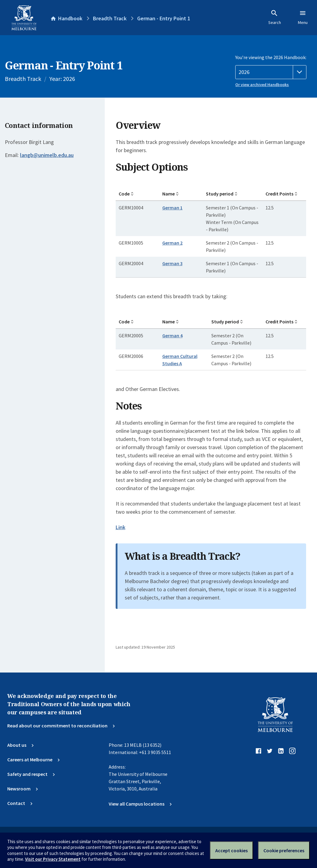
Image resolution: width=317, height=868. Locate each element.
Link (121, 527)
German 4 (172, 336)
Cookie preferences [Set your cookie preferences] (284, 850)
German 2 (172, 243)
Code (124, 194)
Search (275, 17)
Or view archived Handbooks (262, 85)
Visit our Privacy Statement (53, 859)
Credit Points (279, 194)
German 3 (172, 263)
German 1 (172, 208)
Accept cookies (231, 850)
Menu (303, 17)
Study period (220, 194)
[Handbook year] (271, 72)
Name (168, 194)
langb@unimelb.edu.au (47, 155)
